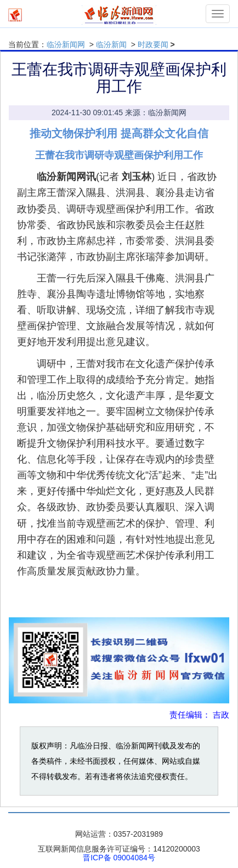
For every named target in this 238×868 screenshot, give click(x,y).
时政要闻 (153, 44)
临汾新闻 (111, 44)
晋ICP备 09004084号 (119, 858)
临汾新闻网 (66, 44)
